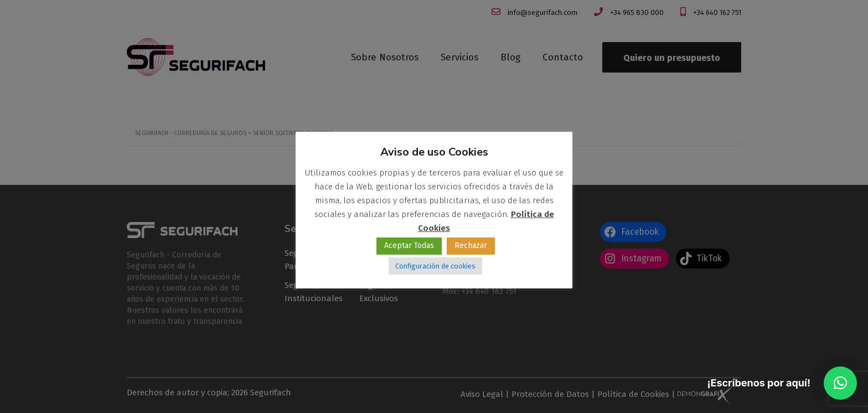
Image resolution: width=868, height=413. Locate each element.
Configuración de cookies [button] (435, 266)
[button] (840, 383)
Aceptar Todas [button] (409, 246)
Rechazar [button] (471, 246)
